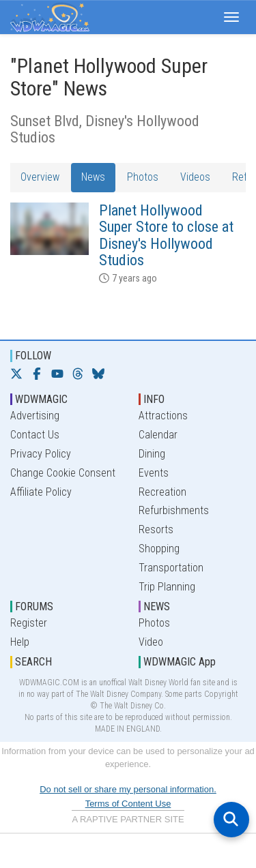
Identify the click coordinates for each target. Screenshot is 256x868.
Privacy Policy (41, 454)
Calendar (158, 435)
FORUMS (34, 607)
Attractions (163, 416)
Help (20, 642)
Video (151, 642)
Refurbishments (174, 510)
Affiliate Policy (41, 492)
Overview (40, 177)
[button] (231, 17)
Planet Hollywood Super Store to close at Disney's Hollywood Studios (166, 235)
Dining (152, 454)
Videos (195, 177)
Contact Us (35, 435)
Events (154, 473)
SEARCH (33, 662)
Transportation (171, 568)
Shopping (159, 549)
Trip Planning (167, 587)
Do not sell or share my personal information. (128, 789)
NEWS (157, 607)
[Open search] (231, 820)
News (93, 177)
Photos (143, 177)
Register (29, 623)
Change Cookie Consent (63, 473)
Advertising (35, 416)
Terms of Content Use (128, 804)
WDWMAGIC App (180, 662)
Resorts (156, 529)
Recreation (162, 492)
